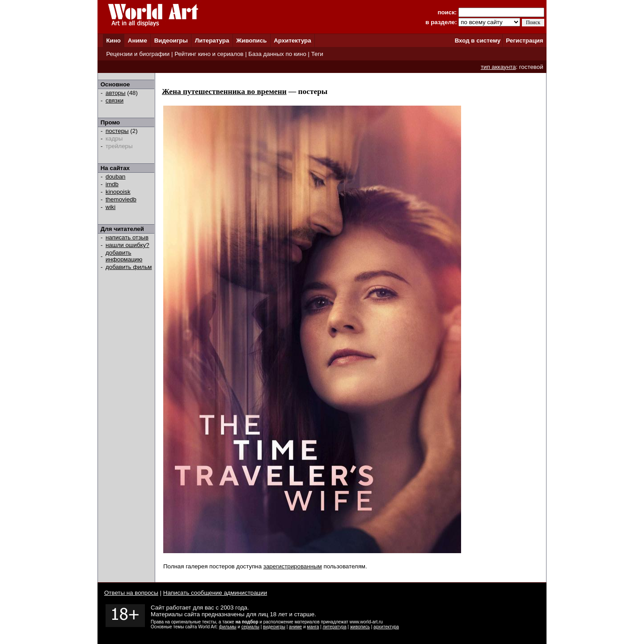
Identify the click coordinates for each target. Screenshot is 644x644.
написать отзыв (127, 237)
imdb (112, 184)
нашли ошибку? (127, 245)
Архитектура (292, 41)
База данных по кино (277, 54)
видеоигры (274, 627)
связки (114, 100)
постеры (117, 131)
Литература (212, 41)
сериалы (250, 627)
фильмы (228, 627)
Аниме (138, 41)
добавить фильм (129, 267)
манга (313, 627)
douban (115, 177)
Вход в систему (478, 41)
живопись (360, 627)
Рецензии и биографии (138, 54)
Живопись (251, 41)
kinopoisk (118, 192)
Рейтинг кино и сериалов (209, 54)
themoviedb (121, 199)
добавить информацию (124, 256)
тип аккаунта (498, 67)
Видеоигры (171, 41)
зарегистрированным (293, 566)
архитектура (386, 627)
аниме (295, 627)
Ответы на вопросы (131, 593)
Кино (113, 41)
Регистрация (524, 41)
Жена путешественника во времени (224, 92)
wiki (110, 207)
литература (334, 627)
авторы (116, 93)
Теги (317, 54)
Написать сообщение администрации (215, 593)
